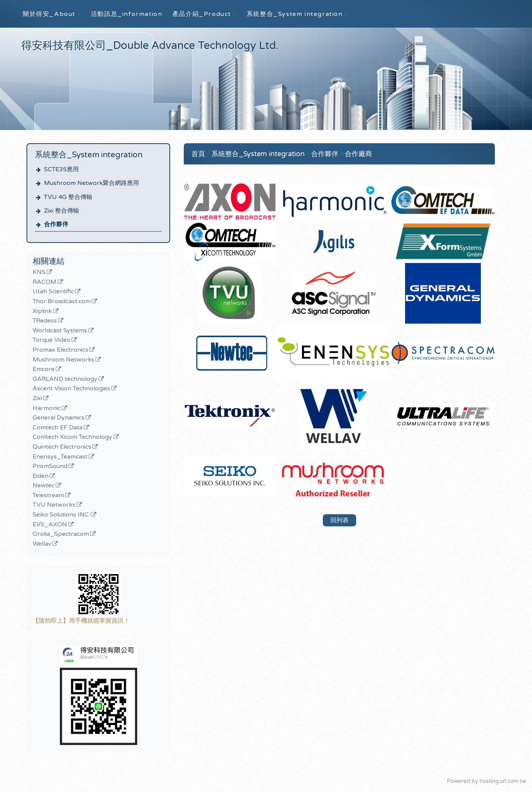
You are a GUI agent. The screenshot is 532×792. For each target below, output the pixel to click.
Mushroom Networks (63, 360)
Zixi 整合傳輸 (62, 211)
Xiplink (42, 311)
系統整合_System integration (259, 154)
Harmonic (47, 409)
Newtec (44, 486)
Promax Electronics (60, 350)
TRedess (45, 321)
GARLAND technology (65, 379)
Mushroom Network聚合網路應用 (92, 183)
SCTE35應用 (61, 169)
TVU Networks (54, 505)
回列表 (340, 520)
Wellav (42, 544)
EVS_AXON (50, 525)
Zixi (37, 399)
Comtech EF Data (58, 428)
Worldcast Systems (60, 331)
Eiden (41, 476)
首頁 (198, 154)
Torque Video (52, 340)
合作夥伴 (56, 224)
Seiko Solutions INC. (61, 515)
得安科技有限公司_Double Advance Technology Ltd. (150, 45)
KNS (39, 272)
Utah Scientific (53, 292)
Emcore (44, 369)
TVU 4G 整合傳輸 (68, 197)
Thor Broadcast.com (62, 302)
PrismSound (50, 466)
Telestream (48, 496)
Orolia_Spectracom (61, 534)
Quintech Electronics (62, 447)
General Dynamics (59, 418)
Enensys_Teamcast (60, 457)
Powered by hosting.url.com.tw (486, 781)
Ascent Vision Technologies (71, 389)
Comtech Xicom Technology (72, 437)
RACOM (45, 282)
